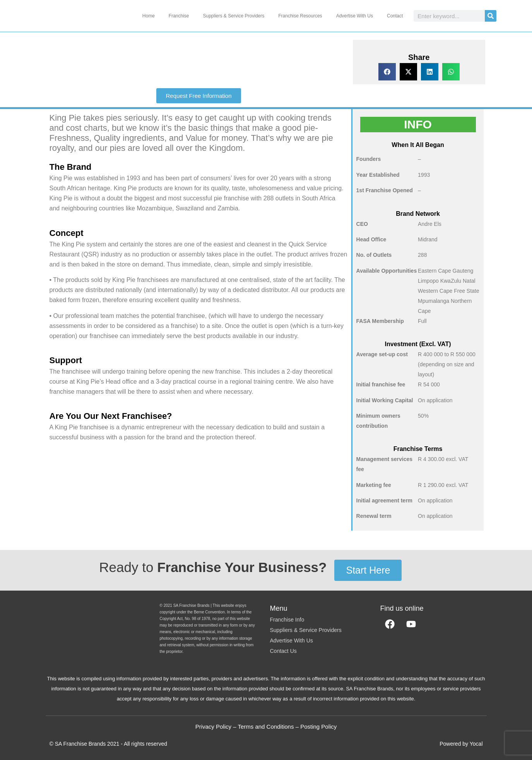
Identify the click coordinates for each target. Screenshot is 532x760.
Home (149, 16)
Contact (395, 16)
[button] (387, 72)
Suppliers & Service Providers (234, 16)
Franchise (179, 16)
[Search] (491, 16)
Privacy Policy (213, 727)
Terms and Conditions (266, 727)
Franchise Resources (300, 16)
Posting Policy (318, 727)
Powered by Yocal (461, 744)
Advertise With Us (355, 16)
